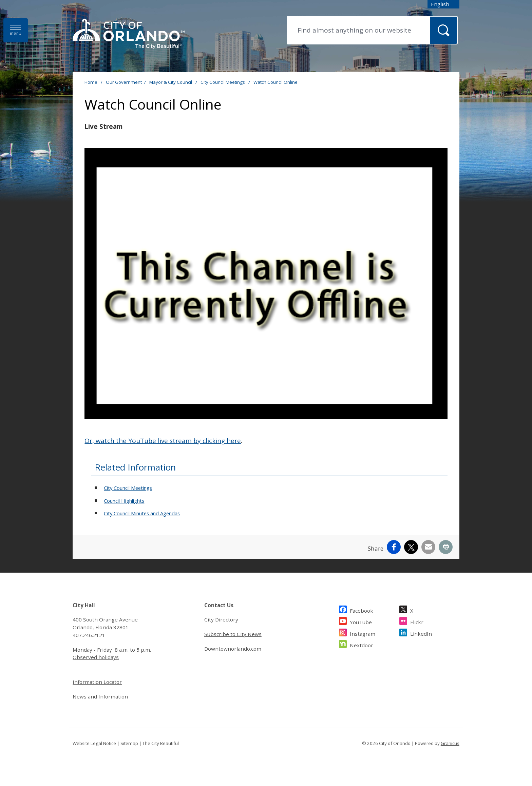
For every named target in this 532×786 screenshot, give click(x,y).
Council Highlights (124, 501)
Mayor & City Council (171, 82)
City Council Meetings (223, 82)
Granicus (450, 743)
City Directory (221, 619)
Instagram (363, 633)
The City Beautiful (161, 743)
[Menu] (16, 30)
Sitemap (129, 743)
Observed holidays (96, 657)
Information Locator (97, 682)
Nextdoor (362, 644)
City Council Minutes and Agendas (142, 513)
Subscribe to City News (233, 634)
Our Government (124, 82)
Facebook (362, 610)
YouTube (361, 621)
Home (91, 82)
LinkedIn (421, 633)
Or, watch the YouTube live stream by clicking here (163, 441)
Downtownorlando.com (233, 649)
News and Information (100, 696)
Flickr (417, 621)
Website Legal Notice (94, 743)
